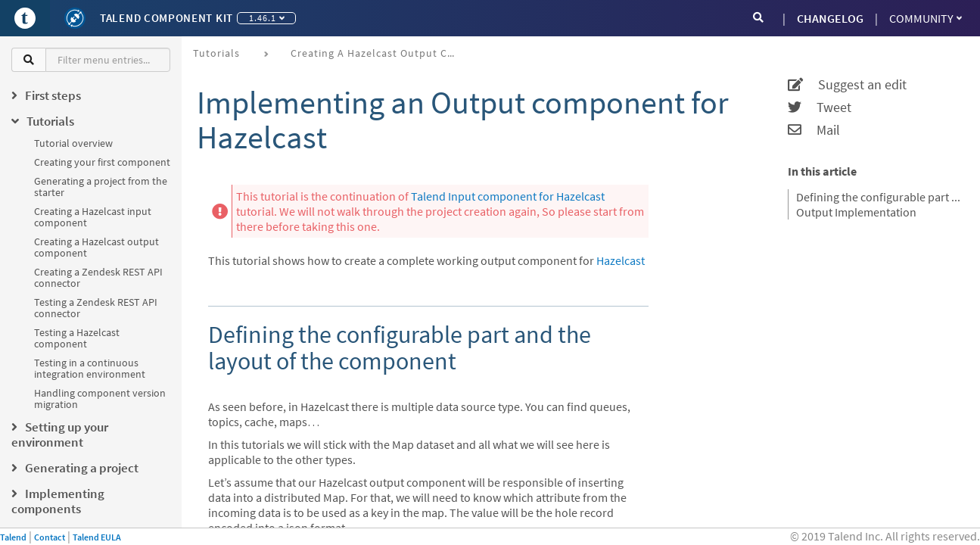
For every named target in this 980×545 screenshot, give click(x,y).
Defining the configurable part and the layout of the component (879, 197)
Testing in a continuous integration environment (90, 368)
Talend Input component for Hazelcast (508, 196)
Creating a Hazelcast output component (96, 247)
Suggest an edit (847, 85)
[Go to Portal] (25, 18)
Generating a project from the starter (101, 187)
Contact (50, 537)
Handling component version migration (100, 399)
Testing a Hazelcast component (77, 338)
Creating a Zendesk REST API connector (98, 277)
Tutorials (216, 53)
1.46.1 (267, 18)
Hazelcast (621, 260)
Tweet (820, 107)
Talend (13, 537)
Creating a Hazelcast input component (93, 217)
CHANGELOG (830, 18)
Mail (814, 130)
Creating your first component (102, 162)
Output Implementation (856, 212)
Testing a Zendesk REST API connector (96, 308)
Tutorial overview (73, 143)
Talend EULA (97, 537)
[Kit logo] (75, 18)
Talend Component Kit (166, 18)
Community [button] (926, 18)
